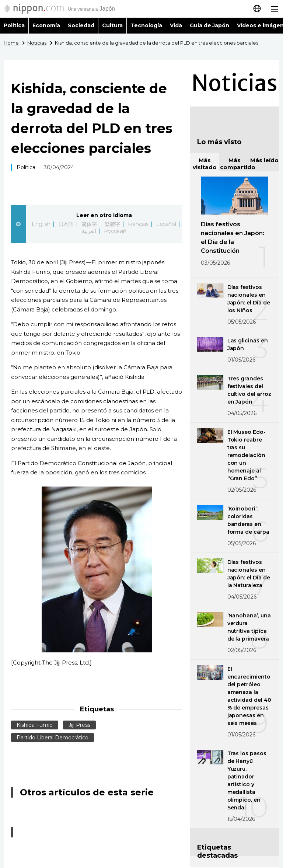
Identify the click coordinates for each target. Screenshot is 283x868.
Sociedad (81, 25)
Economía (46, 25)
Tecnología (146, 25)
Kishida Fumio (35, 725)
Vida (176, 25)
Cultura (112, 25)
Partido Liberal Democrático (53, 738)
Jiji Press (79, 725)
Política (14, 25)
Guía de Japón (210, 25)
